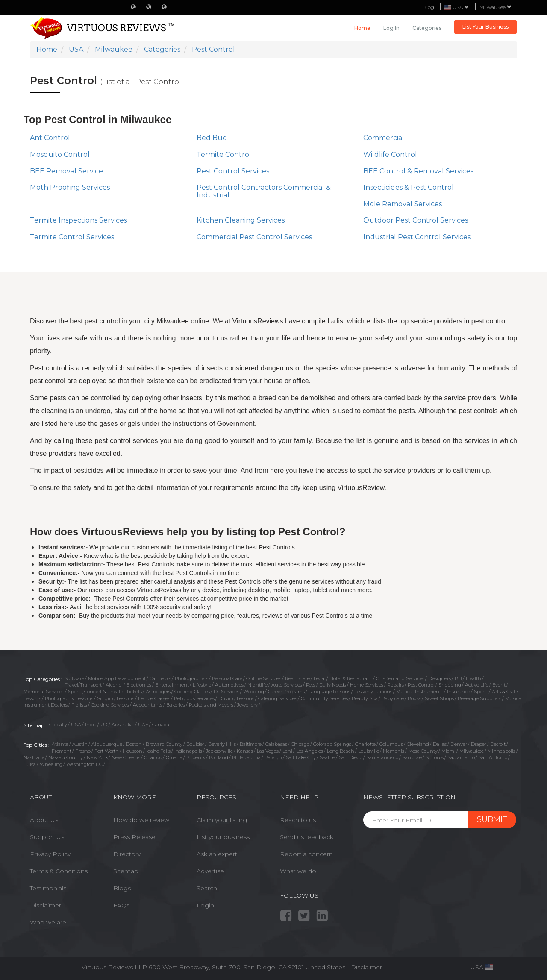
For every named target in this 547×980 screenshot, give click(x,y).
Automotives (229, 685)
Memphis (394, 751)
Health (473, 678)
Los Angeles (310, 751)
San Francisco (382, 757)
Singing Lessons (116, 698)
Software (74, 678)
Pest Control (421, 685)
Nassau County (66, 757)
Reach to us (298, 820)
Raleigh (273, 757)
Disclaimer (46, 905)
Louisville (369, 751)
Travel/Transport (83, 685)
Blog (428, 7)
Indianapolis (188, 751)
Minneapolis (501, 751)
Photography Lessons (69, 698)
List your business (223, 837)
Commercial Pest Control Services (254, 237)
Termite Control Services (72, 237)
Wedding (254, 692)
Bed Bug (212, 138)
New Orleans (126, 757)
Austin (80, 744)
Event (499, 685)
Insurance (459, 692)
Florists (79, 705)
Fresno (83, 751)
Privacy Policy (50, 854)
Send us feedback (307, 837)
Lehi (287, 751)
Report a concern (306, 854)
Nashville (34, 757)
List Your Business (485, 27)
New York (97, 757)
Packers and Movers (211, 705)
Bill (458, 678)
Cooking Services (110, 705)
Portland (219, 757)
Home (362, 28)
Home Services (367, 685)
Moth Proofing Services (70, 187)
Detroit (498, 744)
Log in (391, 28)
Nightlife (257, 685)
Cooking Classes (192, 692)
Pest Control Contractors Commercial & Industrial (264, 191)
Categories (427, 28)
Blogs (122, 888)
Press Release (134, 837)
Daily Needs (333, 685)
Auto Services (287, 685)
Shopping (450, 685)
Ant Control (50, 138)
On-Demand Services (400, 678)
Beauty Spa (365, 698)
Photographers (191, 678)
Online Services (264, 678)
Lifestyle (202, 685)
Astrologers (158, 692)
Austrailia (123, 725)
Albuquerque (107, 744)
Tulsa (30, 764)
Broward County (164, 744)
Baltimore (251, 744)
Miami (448, 751)
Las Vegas (268, 751)
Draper (479, 744)
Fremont (62, 751)
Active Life (477, 685)
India (91, 725)
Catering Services (278, 698)
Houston (132, 751)
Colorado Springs (332, 744)
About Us (44, 820)
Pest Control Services (233, 171)
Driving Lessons (236, 698)
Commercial (384, 138)
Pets (311, 685)
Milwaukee (496, 7)
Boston (134, 744)
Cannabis (160, 678)
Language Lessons (329, 692)
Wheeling (51, 764)
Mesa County (423, 751)
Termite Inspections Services (78, 220)
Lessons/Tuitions (373, 692)
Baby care (393, 698)
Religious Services (194, 698)
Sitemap (126, 871)
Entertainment (172, 685)
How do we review (141, 820)
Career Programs (286, 692)
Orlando (153, 757)
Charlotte (365, 744)
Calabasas (276, 744)
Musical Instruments (420, 692)
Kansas (245, 751)
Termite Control (224, 154)
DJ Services (226, 692)
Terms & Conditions (59, 871)
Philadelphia (246, 757)
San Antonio (493, 757)
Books (414, 698)
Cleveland (418, 744)
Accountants (148, 705)
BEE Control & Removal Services (418, 171)
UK (104, 725)
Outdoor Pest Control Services (416, 220)
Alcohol (114, 685)
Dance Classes (154, 698)
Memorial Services (44, 692)
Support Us (47, 837)
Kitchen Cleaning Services (241, 220)
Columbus (391, 744)
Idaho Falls (158, 751)
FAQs (121, 905)
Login (205, 905)
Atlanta (60, 744)
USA (76, 725)
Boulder (195, 744)
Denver (459, 744)
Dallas (440, 744)
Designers (440, 678)
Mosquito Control (60, 154)
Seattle (327, 757)
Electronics (139, 685)
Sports (481, 692)
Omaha (174, 757)
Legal (320, 678)
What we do (298, 871)
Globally (58, 725)
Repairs (396, 685)
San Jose (412, 757)
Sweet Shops (439, 698)
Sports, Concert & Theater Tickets (105, 692)
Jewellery (247, 705)
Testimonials (48, 888)
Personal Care (227, 678)
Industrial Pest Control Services (417, 237)
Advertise (210, 871)
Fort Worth (107, 751)
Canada (161, 725)
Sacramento (461, 757)
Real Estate (297, 678)
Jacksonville (219, 751)
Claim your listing (222, 820)
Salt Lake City (301, 757)
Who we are (48, 922)
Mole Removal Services (403, 204)
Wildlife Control (390, 154)
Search (207, 888)
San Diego (351, 757)
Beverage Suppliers (479, 698)
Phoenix (196, 757)
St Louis (435, 757)
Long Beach (341, 751)
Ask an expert (217, 854)
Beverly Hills (222, 744)
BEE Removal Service (66, 171)
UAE (143, 725)
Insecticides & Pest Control (409, 187)
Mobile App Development (117, 678)
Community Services (324, 698)
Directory (127, 854)
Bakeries (176, 705)
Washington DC (84, 764)
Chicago (300, 744)
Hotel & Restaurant (351, 678)
